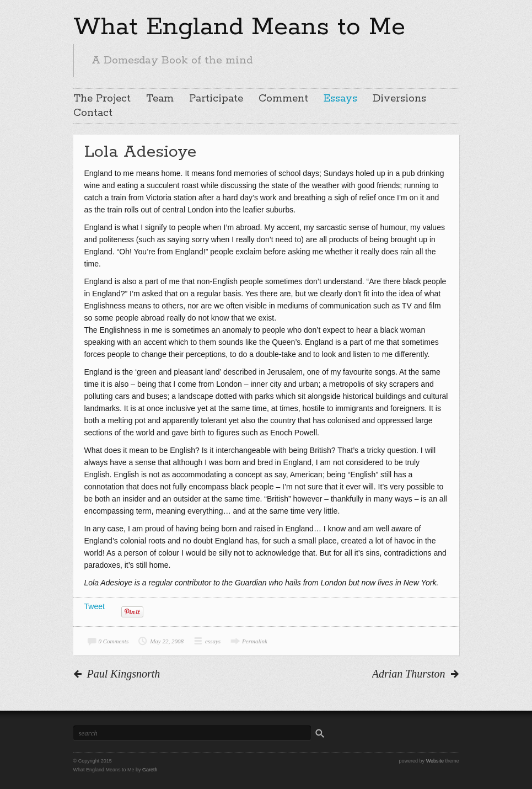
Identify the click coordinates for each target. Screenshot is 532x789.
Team (160, 99)
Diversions (399, 99)
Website (435, 761)
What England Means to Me (239, 27)
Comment (283, 99)
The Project (102, 99)
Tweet (95, 606)
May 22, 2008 (167, 641)
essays (213, 641)
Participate (216, 99)
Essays (340, 99)
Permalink (255, 641)
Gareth (150, 770)
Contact (93, 113)
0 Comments (114, 641)
